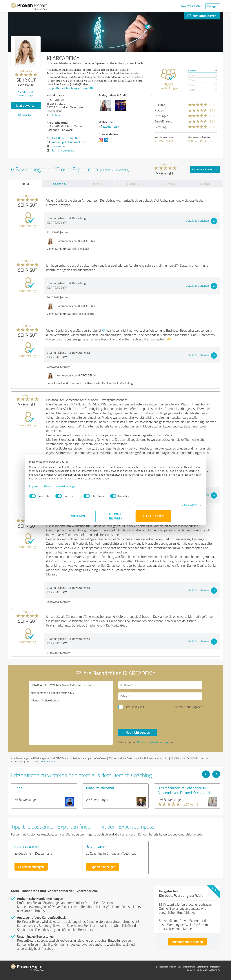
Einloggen (213, 6)
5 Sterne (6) (60, 184)
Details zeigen (159, 508)
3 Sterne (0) (133, 184)
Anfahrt (57, 115)
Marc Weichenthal (100, 788)
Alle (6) (25, 184)
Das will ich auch (191, 6)
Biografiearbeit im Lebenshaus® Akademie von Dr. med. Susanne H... (185, 790)
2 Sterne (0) (170, 184)
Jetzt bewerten (26, 105)
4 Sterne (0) (96, 184)
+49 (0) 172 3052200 (65, 138)
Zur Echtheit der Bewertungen (26, 94)
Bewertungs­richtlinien (166, 967)
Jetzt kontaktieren (202, 16)
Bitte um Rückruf (134, 707)
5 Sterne (192, 71)
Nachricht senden (138, 732)
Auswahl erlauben (115, 520)
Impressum (67, 490)
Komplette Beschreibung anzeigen (69, 88)
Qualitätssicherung (186, 967)
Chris (18, 788)
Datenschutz (202, 967)
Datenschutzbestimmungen (91, 490)
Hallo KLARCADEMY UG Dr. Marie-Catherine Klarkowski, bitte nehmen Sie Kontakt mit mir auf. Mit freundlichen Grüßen (71, 713)
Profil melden (48, 761)
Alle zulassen (153, 520)
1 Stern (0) (205, 184)
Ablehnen (78, 520)
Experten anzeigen (31, 867)
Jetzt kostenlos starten (187, 942)
